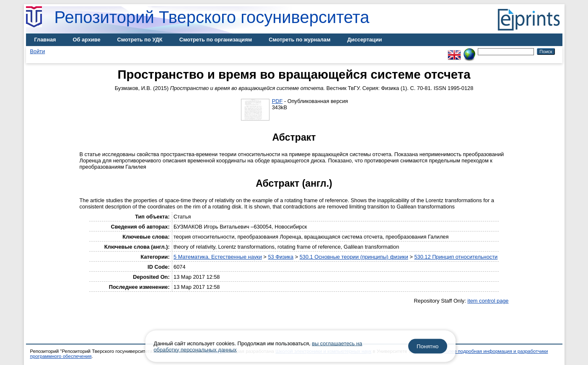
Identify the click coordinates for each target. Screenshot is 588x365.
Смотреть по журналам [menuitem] (299, 40)
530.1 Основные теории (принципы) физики (354, 257)
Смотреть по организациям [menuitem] (216, 40)
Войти (38, 51)
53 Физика (281, 257)
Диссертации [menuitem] (364, 40)
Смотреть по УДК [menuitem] (140, 40)
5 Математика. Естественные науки (218, 257)
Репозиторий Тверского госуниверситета (212, 17)
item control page (488, 301)
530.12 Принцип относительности (456, 257)
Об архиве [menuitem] (87, 40)
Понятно (427, 346)
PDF (277, 101)
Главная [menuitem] (45, 40)
